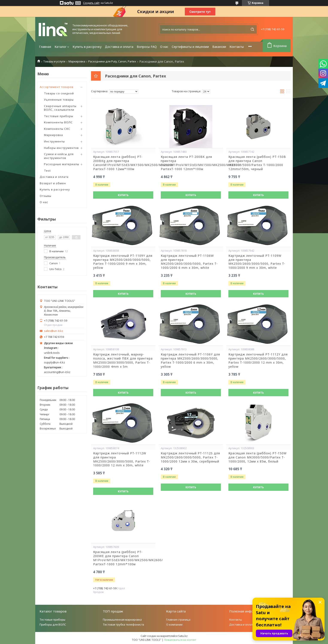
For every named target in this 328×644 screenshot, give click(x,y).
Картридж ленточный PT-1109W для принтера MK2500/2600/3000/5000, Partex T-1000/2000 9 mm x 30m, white (257, 262)
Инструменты (54, 141)
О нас (164, 47)
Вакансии (219, 47)
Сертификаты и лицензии (190, 47)
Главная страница (178, 620)
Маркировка (77, 61)
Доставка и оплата (119, 47)
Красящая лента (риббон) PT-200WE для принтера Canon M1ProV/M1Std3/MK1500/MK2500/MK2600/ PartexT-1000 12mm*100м (123, 558)
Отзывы (46, 196)
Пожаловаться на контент (180, 640)
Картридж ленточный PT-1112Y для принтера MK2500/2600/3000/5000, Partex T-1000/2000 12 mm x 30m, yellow (258, 361)
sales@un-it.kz (54, 331)
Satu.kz (183, 636)
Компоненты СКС (57, 129)
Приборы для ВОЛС (53, 624)
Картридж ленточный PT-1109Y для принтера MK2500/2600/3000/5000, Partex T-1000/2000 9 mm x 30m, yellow (123, 262)
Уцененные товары (59, 100)
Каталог (61, 47)
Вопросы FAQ (147, 47)
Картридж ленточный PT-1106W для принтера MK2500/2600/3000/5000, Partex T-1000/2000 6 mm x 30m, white (189, 262)
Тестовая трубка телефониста (123, 624)
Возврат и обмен (53, 183)
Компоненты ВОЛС (58, 122)
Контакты (237, 47)
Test (47, 171)
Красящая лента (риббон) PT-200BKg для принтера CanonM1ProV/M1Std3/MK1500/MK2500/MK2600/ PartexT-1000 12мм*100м (123, 163)
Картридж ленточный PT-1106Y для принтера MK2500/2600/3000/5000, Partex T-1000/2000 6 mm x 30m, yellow (190, 361)
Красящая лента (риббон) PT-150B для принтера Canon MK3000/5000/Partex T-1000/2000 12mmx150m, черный (257, 163)
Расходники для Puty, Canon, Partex (112, 61)
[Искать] (252, 29)
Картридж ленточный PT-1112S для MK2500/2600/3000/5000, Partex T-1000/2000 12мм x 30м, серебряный (190, 457)
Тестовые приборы (59, 116)
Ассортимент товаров (57, 87)
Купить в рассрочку (87, 47)
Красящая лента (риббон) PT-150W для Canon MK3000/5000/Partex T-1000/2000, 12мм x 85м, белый (257, 457)
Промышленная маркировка (122, 620)
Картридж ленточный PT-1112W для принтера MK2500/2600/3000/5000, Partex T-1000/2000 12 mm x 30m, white (122, 459)
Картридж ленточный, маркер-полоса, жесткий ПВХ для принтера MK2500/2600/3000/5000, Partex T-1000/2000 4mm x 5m (123, 361)
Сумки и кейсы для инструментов (59, 156)
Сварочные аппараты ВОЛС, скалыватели (60, 108)
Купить (123, 195)
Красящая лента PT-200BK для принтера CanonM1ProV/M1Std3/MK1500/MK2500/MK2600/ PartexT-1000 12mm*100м (191, 163)
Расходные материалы (62, 164)
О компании (174, 624)
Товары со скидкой (59, 93)
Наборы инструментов (61, 148)
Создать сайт (91, 3)
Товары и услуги (54, 61)
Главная (45, 47)
